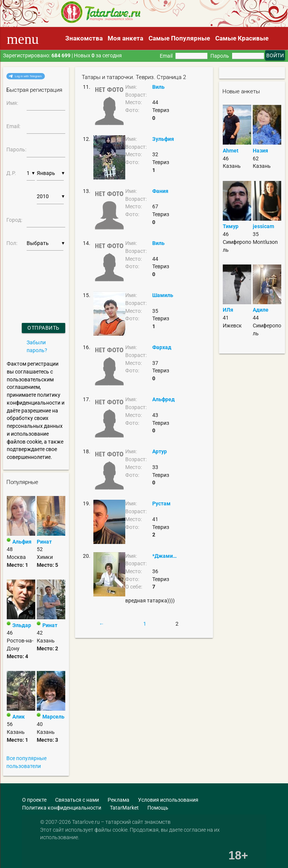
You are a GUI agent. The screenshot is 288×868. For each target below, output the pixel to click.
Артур (160, 451)
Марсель (53, 717)
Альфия (22, 542)
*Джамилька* (165, 556)
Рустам (161, 503)
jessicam (263, 226)
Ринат (44, 542)
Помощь (158, 808)
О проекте (34, 800)
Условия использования (168, 800)
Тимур (231, 226)
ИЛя (228, 310)
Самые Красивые (242, 38)
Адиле (261, 310)
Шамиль (163, 295)
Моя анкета (125, 38)
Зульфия (163, 139)
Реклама (118, 800)
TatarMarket (124, 808)
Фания (160, 191)
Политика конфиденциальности (62, 808)
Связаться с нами (77, 800)
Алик (19, 717)
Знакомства (84, 38)
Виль (158, 87)
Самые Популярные (179, 38)
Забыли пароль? (37, 346)
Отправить (43, 328)
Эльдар (22, 625)
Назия (260, 151)
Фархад (162, 347)
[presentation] (27, 277)
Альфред (163, 399)
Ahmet (231, 151)
